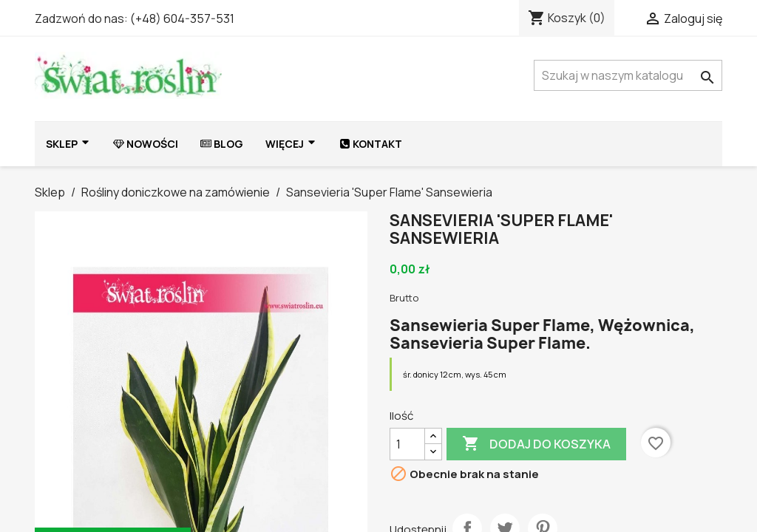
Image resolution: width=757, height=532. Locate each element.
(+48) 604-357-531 (182, 18)
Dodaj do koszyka (536, 444)
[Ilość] (407, 444)
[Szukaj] (628, 75)
